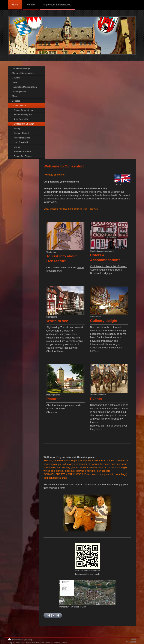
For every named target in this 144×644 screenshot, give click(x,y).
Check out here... (56, 351)
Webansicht (131, 642)
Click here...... (54, 412)
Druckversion (16, 640)
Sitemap (29, 640)
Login (133, 639)
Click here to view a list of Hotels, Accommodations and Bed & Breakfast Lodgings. (109, 270)
